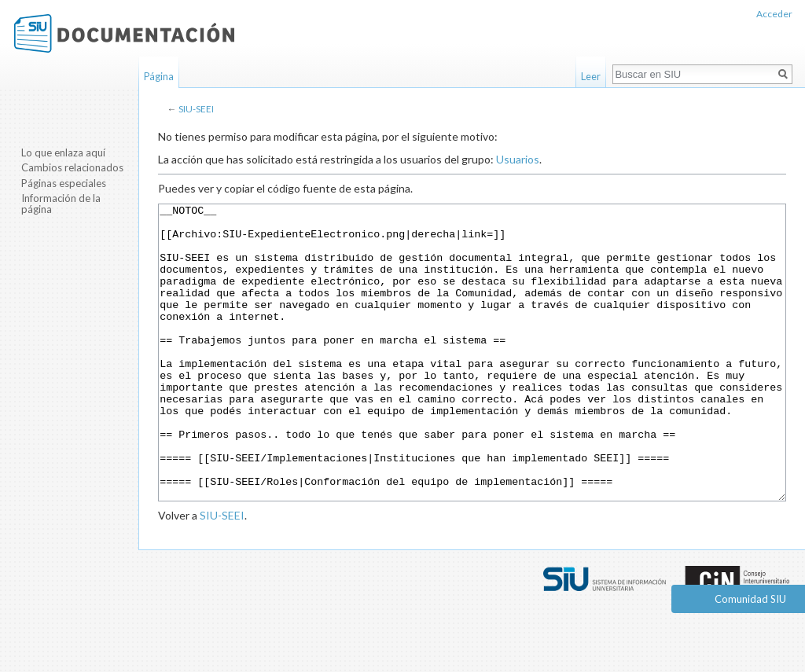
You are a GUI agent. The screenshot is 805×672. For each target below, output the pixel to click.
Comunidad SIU (750, 599)
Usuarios (518, 159)
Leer (591, 76)
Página (159, 76)
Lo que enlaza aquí (63, 152)
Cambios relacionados (72, 167)
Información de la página (61, 204)
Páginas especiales (64, 183)
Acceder (774, 14)
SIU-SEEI (196, 109)
